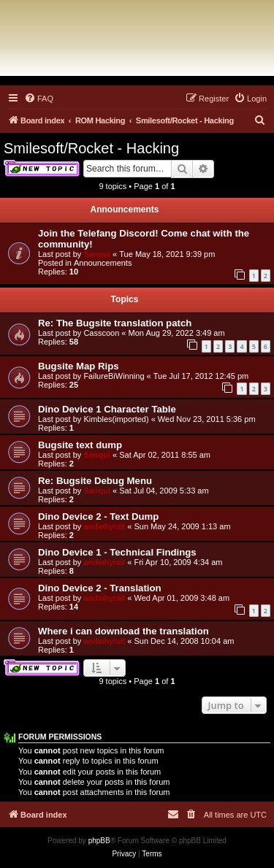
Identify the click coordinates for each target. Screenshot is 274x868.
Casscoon (101, 333)
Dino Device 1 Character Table (107, 409)
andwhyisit (104, 526)
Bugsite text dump (80, 445)
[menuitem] (39, 99)
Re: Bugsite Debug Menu (95, 481)
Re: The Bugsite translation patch (115, 323)
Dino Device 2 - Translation (100, 588)
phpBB (99, 841)
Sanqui (97, 254)
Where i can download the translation (123, 631)
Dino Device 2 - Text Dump (98, 516)
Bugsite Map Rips (79, 366)
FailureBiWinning (114, 376)
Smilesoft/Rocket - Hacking (91, 148)
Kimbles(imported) (116, 419)
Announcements (103, 263)
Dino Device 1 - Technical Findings (117, 552)
